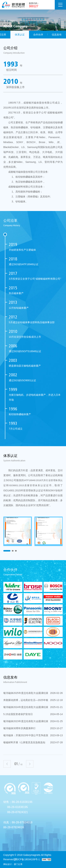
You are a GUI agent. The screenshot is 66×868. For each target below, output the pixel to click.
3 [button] (16, 551)
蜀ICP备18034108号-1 (27, 859)
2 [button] (13, 551)
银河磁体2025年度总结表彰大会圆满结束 (33, 693)
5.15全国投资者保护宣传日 (33, 714)
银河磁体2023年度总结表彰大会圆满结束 (33, 721)
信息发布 (57, 35)
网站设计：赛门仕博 (13, 864)
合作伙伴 (38, 35)
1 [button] (7, 551)
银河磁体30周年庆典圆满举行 (33, 728)
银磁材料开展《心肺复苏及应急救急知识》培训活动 (33, 742)
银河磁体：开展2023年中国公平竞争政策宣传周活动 (33, 735)
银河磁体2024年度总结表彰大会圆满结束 (33, 707)
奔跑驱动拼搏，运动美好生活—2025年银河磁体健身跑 (33, 700)
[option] (18, 531)
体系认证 (20, 35)
